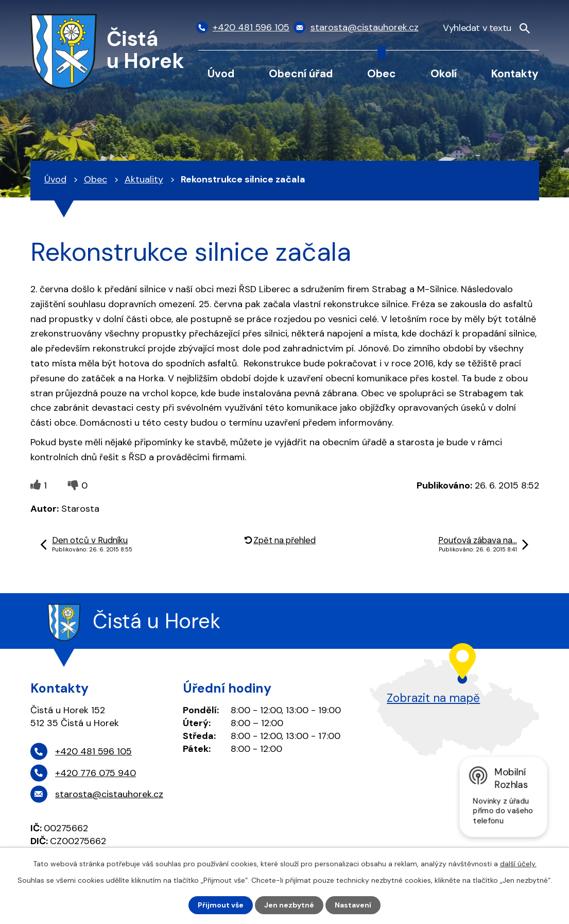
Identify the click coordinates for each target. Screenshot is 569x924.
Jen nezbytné (289, 905)
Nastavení (353, 905)
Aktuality (144, 179)
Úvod (221, 73)
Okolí (444, 73)
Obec (382, 73)
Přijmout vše (221, 905)
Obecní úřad (301, 73)
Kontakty (515, 73)
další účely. (518, 864)
